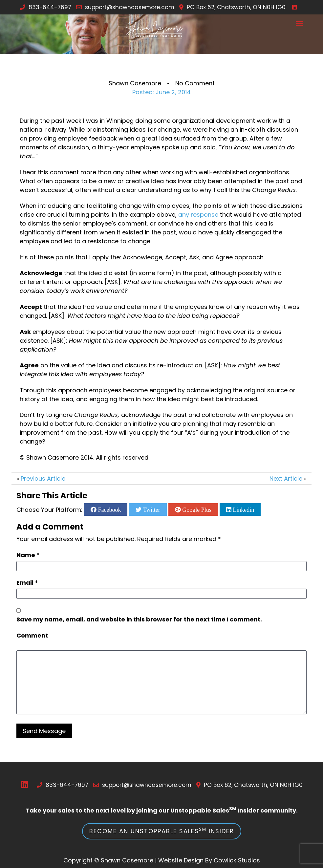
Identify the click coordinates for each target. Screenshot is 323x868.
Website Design (181, 860)
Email (27, 583)
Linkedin (243, 510)
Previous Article (43, 478)
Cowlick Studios (237, 860)
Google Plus (196, 510)
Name (28, 555)
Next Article (286, 478)
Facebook (109, 510)
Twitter (151, 510)
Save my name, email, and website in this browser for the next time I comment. (139, 619)
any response (198, 215)
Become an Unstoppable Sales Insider (162, 831)
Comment (32, 635)
